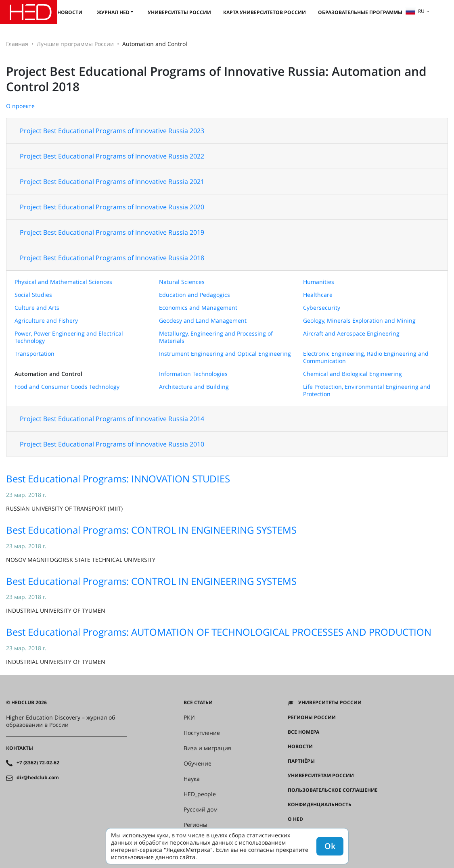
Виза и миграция (207, 748)
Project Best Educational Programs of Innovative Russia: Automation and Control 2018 (216, 79)
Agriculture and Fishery (46, 320)
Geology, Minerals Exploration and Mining (359, 320)
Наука (192, 779)
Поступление (202, 733)
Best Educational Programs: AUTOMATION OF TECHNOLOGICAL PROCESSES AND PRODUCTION (219, 632)
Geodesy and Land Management (203, 320)
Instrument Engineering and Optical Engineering (225, 354)
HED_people (200, 794)
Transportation (35, 354)
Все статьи (198, 703)
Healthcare (318, 295)
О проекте (20, 106)
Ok (330, 846)
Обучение (198, 764)
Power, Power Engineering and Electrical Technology (69, 337)
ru (415, 11)
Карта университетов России (265, 12)
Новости (70, 12)
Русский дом (201, 810)
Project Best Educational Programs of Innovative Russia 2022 (112, 156)
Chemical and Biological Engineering (353, 374)
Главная (17, 44)
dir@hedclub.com (38, 778)
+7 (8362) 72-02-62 (38, 763)
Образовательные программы (360, 12)
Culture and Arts (37, 308)
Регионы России (312, 718)
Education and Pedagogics (195, 295)
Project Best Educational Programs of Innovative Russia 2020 (112, 207)
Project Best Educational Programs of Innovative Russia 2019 (112, 232)
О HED (295, 819)
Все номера (303, 732)
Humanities (319, 282)
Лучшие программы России (75, 44)
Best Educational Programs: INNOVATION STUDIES (118, 479)
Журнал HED (113, 12)
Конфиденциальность (320, 805)
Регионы (196, 825)
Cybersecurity (322, 308)
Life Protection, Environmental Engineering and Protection (367, 390)
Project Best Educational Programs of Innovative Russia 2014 (112, 419)
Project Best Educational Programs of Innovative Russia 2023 (112, 131)
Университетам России (321, 776)
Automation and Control (48, 374)
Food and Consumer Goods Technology (67, 387)
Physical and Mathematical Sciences (63, 282)
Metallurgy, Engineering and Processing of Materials (216, 337)
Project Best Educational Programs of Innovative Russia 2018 (112, 258)
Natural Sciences (182, 282)
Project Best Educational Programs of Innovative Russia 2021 (112, 182)
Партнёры (301, 761)
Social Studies (33, 295)
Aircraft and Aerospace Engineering (351, 333)
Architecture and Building (194, 387)
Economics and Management (198, 308)
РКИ (189, 718)
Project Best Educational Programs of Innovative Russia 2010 (112, 444)
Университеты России (179, 12)
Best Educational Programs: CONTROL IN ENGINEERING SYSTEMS (151, 530)
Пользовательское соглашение (333, 790)
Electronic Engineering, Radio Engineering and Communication (366, 357)
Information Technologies (193, 374)
